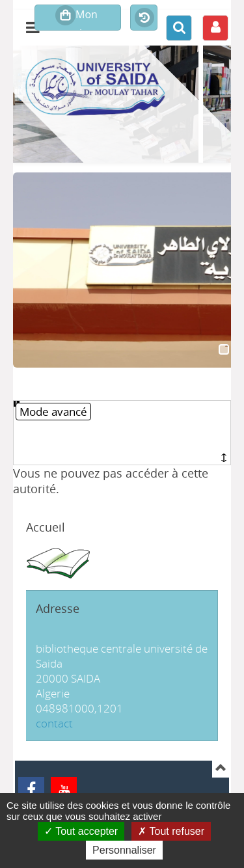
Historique (144, 18)
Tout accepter (81, 831)
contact (54, 723)
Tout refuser (171, 831)
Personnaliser (124, 850)
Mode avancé (53, 412)
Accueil (46, 527)
